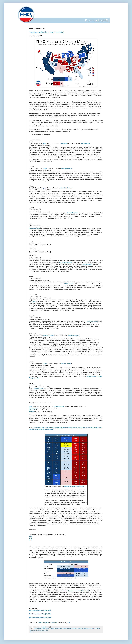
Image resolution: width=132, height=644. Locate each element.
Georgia (79, 629)
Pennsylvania (33, 408)
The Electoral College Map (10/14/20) (40, 610)
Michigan (32, 412)
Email (68, 623)
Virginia (46, 630)
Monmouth (64, 144)
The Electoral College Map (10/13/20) (40, 614)
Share (31, 632)
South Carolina (40, 630)
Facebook (55, 623)
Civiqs (45, 168)
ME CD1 (89, 629)
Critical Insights (87, 264)
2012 (31, 538)
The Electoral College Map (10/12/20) (40, 617)
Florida (75, 629)
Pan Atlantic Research (66, 263)
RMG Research (68, 284)
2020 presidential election (39, 629)
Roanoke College (66, 364)
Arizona (48, 629)
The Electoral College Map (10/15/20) (47, 32)
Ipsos (45, 144)
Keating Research (66, 168)
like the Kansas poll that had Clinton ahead (76, 591)
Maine (85, 629)
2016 (31, 536)
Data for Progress (72, 213)
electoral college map (68, 629)
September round (59, 406)
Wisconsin (32, 410)
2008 (31, 540)
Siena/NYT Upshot (48, 335)
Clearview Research (67, 188)
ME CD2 (94, 629)
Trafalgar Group (39, 389)
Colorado (52, 629)
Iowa (82, 629)
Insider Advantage (92, 321)
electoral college (58, 629)
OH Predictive (86, 144)
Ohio (31, 406)
